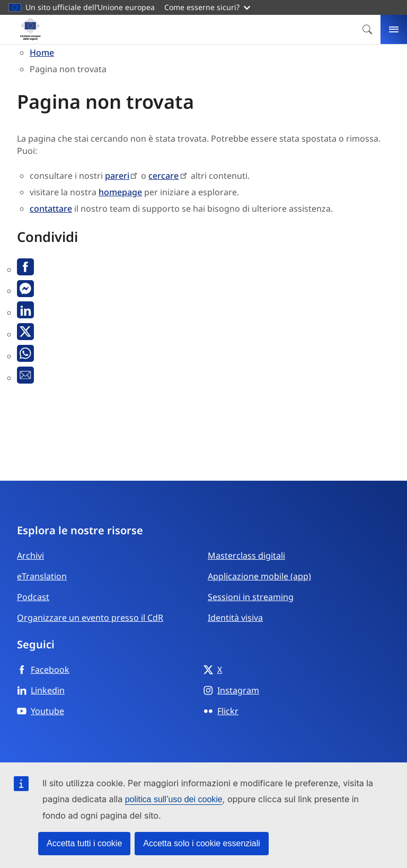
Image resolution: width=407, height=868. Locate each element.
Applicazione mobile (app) (259, 576)
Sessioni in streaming (251, 597)
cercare (163, 176)
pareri (117, 176)
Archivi (30, 555)
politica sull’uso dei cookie (174, 799)
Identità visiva (235, 618)
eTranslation (42, 576)
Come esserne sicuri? (207, 7)
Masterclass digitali (246, 555)
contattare (51, 209)
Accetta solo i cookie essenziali (202, 843)
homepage (120, 192)
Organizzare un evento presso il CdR (90, 618)
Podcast (33, 597)
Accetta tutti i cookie (84, 843)
